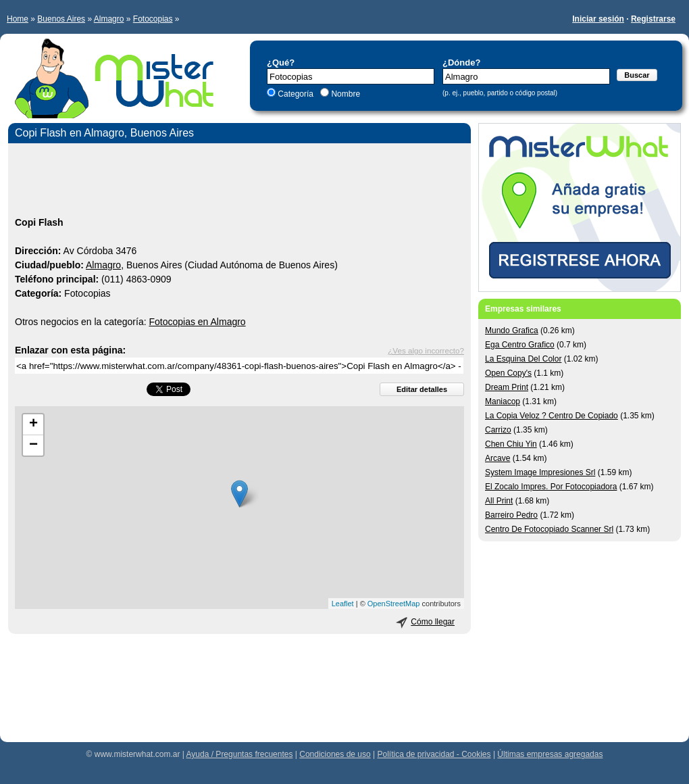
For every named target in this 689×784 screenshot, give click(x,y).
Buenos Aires (61, 19)
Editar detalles (422, 389)
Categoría (296, 94)
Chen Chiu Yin (511, 444)
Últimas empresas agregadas (550, 754)
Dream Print (507, 387)
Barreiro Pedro (511, 515)
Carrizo (498, 430)
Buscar (637, 75)
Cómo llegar (433, 622)
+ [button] (33, 424)
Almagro (109, 19)
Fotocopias (153, 19)
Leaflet (343, 604)
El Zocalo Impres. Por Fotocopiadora (551, 487)
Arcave (497, 458)
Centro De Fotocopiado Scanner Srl (549, 529)
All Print (499, 501)
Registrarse (653, 19)
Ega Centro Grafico (520, 345)
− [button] (33, 445)
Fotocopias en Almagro (197, 322)
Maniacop (503, 401)
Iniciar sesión (598, 19)
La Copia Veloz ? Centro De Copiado (552, 416)
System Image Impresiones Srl (540, 472)
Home (18, 19)
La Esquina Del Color (523, 359)
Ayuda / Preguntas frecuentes (240, 754)
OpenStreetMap (394, 604)
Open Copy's (508, 373)
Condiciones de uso (335, 754)
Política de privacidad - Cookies (434, 754)
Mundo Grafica (512, 330)
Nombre (344, 94)
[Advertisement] (239, 182)
